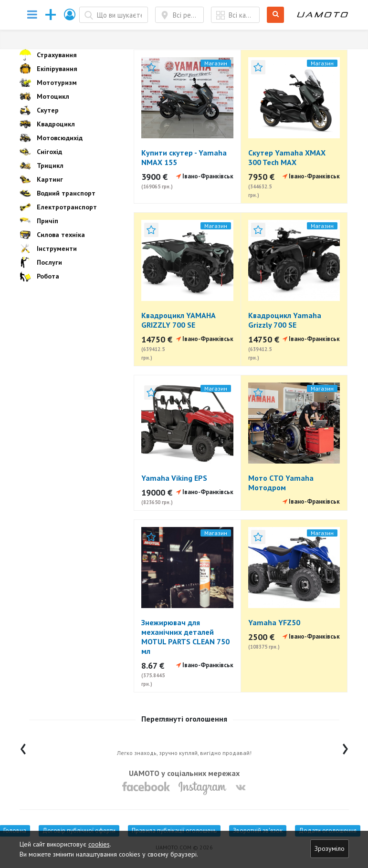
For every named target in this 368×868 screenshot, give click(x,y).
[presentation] (23, 747)
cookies (99, 844)
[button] (70, 15)
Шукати (276, 15)
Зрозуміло (330, 848)
